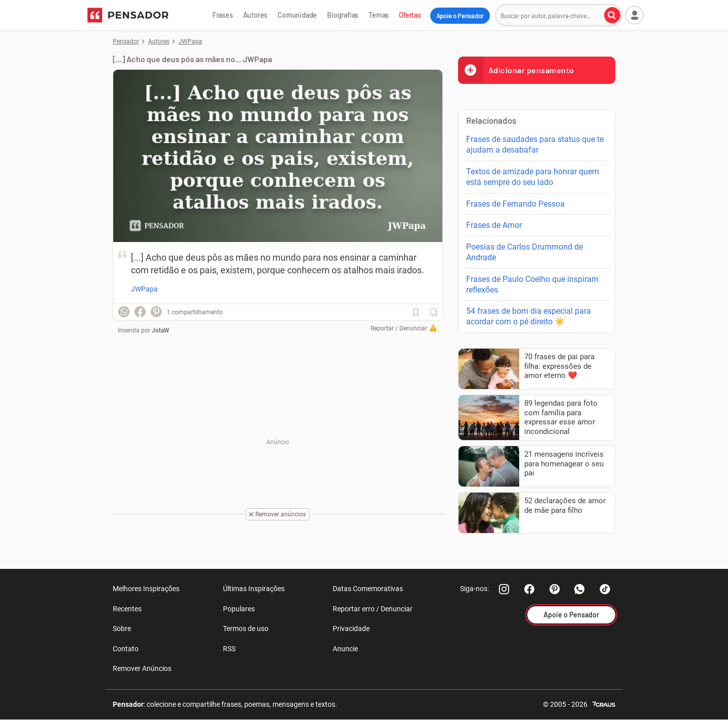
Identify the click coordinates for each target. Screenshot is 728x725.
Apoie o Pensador (460, 16)
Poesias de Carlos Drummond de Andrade (525, 252)
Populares (239, 609)
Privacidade (351, 629)
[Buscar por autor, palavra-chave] (612, 15)
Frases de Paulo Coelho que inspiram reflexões (532, 284)
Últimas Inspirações (254, 589)
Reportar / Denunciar (399, 328)
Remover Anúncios (142, 668)
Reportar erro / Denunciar (373, 609)
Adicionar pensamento (516, 70)
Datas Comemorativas (368, 589)
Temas (379, 15)
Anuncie (345, 649)
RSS (229, 649)
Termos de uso (246, 629)
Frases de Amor (494, 225)
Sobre (122, 629)
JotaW (161, 330)
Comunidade (297, 15)
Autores (256, 15)
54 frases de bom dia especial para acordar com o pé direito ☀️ (529, 316)
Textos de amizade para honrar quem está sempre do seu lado (533, 177)
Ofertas (410, 15)
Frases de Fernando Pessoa (515, 204)
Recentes (127, 609)
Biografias (343, 15)
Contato (126, 649)
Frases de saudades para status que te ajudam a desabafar (535, 144)
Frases (223, 15)
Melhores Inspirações (146, 589)
